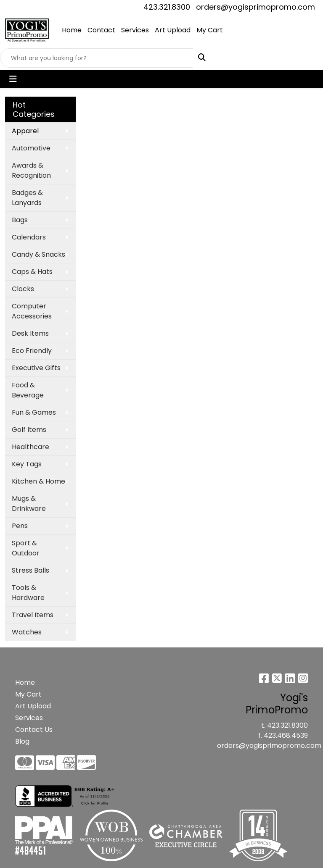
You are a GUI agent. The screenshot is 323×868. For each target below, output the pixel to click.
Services (135, 30)
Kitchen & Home (38, 481)
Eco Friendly (32, 351)
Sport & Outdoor (26, 548)
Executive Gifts (36, 368)
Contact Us (34, 730)
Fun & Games (34, 412)
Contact (101, 30)
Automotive (31, 148)
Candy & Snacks (38, 254)
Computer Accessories (32, 311)
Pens (20, 526)
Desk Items (30, 333)
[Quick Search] (97, 58)
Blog (22, 741)
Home (72, 30)
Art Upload (173, 30)
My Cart (210, 30)
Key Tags (27, 464)
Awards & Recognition (31, 170)
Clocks (23, 289)
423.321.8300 (167, 7)
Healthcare (30, 447)
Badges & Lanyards (27, 198)
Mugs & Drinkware (29, 504)
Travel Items (33, 615)
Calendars (29, 237)
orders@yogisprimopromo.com (255, 7)
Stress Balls (30, 570)
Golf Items (29, 430)
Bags (20, 220)
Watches (27, 632)
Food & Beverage (28, 390)
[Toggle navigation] (13, 79)
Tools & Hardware (28, 593)
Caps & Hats (32, 272)
